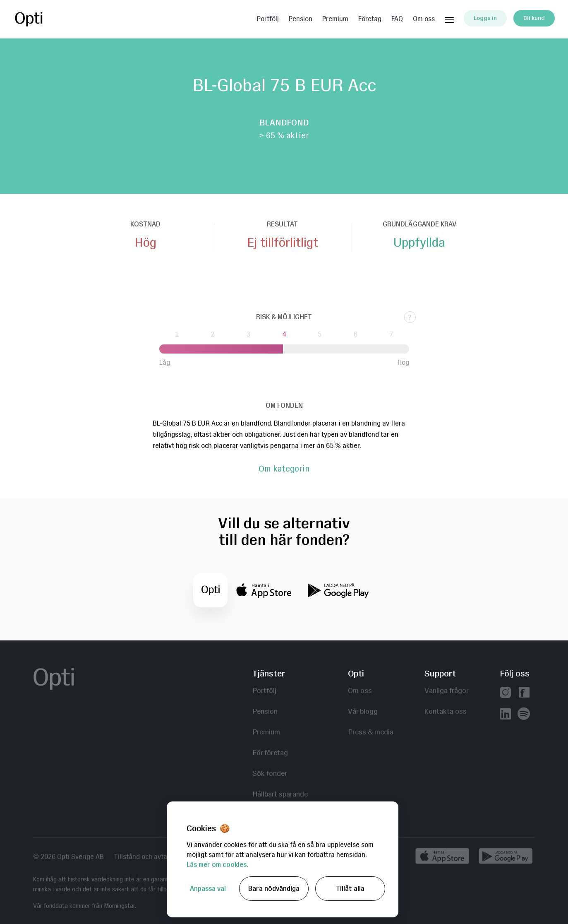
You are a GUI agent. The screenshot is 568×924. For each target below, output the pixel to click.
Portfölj (268, 19)
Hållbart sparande (280, 794)
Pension (301, 19)
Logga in (485, 18)
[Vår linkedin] (505, 715)
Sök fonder (270, 773)
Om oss (424, 19)
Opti (46, 19)
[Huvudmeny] (449, 18)
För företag (270, 752)
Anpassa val (208, 889)
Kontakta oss (446, 711)
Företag (370, 19)
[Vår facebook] (524, 693)
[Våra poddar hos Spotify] (524, 715)
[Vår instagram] (505, 693)
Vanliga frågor (447, 690)
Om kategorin (284, 469)
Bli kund (534, 18)
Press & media (371, 732)
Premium (335, 19)
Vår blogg (363, 711)
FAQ (397, 19)
